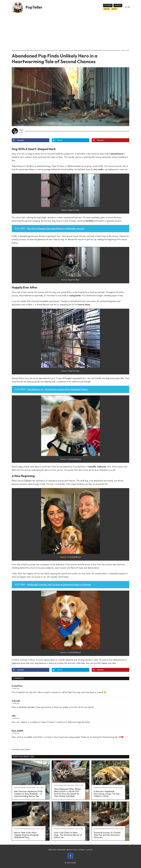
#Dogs (107, 9)
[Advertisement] (70, 31)
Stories (108, 5)
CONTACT (89, 850)
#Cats (114, 9)
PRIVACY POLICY (72, 850)
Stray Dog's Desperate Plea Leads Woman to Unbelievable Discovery (56, 229)
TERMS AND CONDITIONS (57, 850)
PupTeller (34, 7)
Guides (118, 5)
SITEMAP (82, 850)
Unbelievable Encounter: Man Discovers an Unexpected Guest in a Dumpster (59, 585)
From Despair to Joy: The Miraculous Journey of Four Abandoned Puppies (57, 389)
